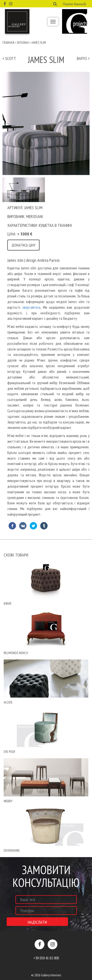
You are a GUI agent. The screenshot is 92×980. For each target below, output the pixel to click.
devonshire (12, 850)
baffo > (83, 58)
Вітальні (23, 43)
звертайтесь (31, 307)
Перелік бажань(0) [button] (74, 4)
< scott (9, 58)
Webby (8, 801)
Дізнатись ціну (23, 245)
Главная (8, 43)
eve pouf (10, 752)
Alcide (8, 702)
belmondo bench (16, 653)
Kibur (7, 603)
